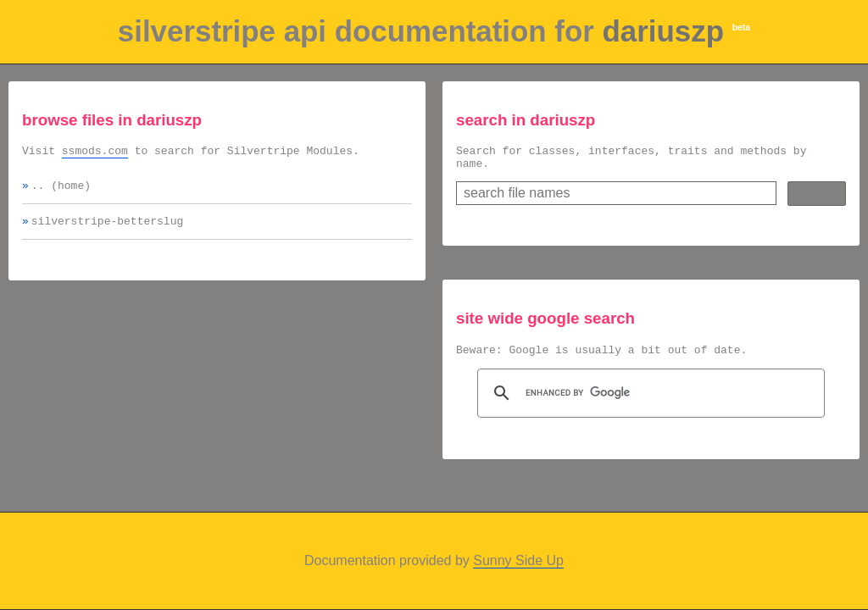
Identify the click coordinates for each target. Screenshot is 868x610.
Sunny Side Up (518, 560)
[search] (648, 401)
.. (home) (61, 190)
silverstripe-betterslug (107, 228)
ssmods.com (95, 152)
